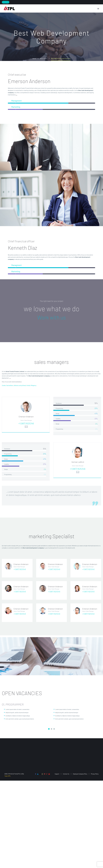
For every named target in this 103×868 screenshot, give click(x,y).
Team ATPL (8, 776)
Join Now (6, 2)
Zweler (4, 387)
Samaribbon (10, 387)
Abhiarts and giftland (20, 387)
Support (57, 774)
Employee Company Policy (80, 774)
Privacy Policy (95, 774)
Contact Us (66, 774)
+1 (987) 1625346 (26, 427)
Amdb (28, 387)
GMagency (33, 387)
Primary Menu (98, 9)
